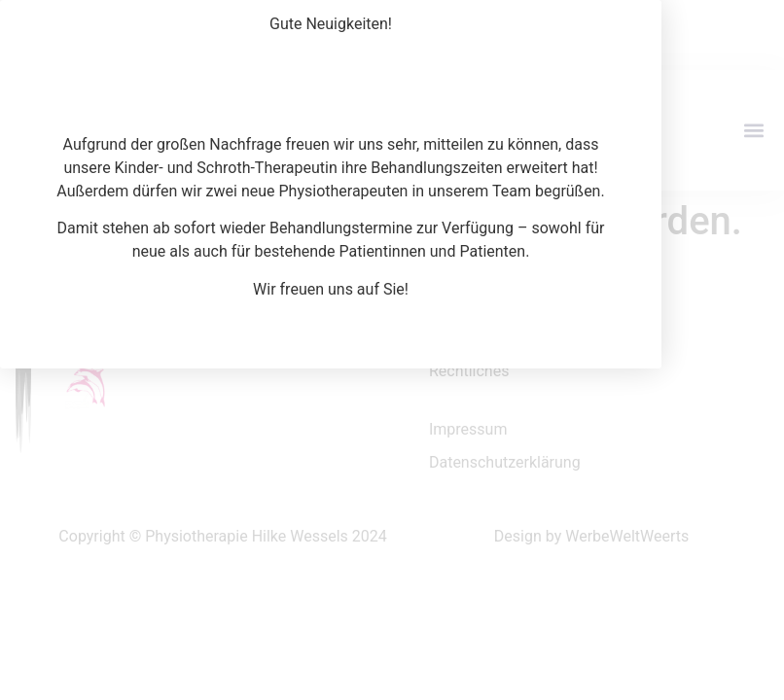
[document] (392, 350)
